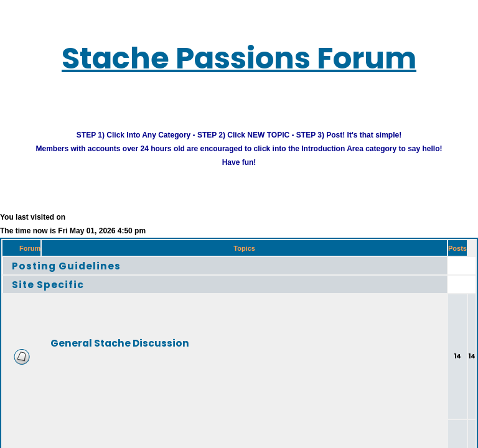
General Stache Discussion (149, 352)
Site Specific (57, 294)
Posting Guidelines (80, 275)
